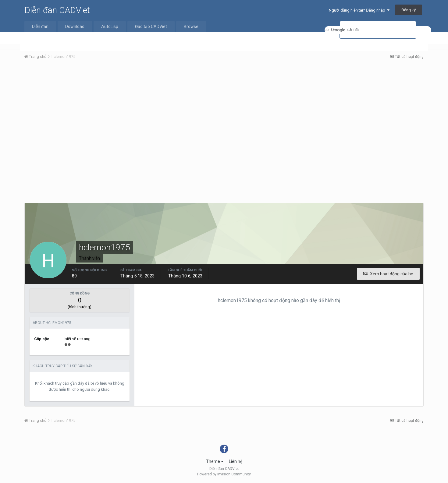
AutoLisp (110, 26)
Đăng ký (409, 10)
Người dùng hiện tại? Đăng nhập (359, 10)
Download (75, 26)
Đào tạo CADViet (151, 26)
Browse (191, 26)
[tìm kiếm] (378, 30)
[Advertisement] (224, 110)
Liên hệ (236, 461)
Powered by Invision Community (224, 474)
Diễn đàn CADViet (57, 10)
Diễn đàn (40, 26)
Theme (215, 461)
